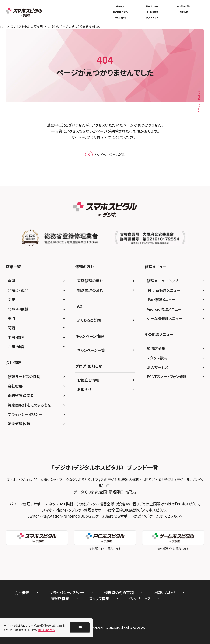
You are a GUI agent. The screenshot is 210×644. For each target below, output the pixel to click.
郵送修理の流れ (120, 12)
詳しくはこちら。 (47, 630)
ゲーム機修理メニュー (165, 318)
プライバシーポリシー (25, 414)
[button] (80, 627)
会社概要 (15, 386)
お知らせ (184, 12)
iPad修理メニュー (161, 299)
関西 (11, 328)
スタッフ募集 (157, 358)
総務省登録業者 (21, 395)
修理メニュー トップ (163, 281)
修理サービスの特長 (24, 376)
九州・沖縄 (16, 347)
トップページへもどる (105, 155)
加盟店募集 (156, 348)
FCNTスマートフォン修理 (167, 376)
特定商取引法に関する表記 (30, 405)
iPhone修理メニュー (164, 290)
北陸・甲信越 (18, 309)
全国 (11, 281)
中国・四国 (16, 337)
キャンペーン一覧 (91, 350)
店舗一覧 (120, 6)
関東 (11, 299)
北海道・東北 (18, 290)
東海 (11, 318)
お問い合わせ (165, 592)
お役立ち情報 (120, 18)
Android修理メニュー (164, 309)
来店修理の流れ (184, 6)
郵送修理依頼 (19, 424)
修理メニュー (152, 6)
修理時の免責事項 (119, 592)
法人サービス (152, 18)
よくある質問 (152, 12)
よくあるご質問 (89, 320)
